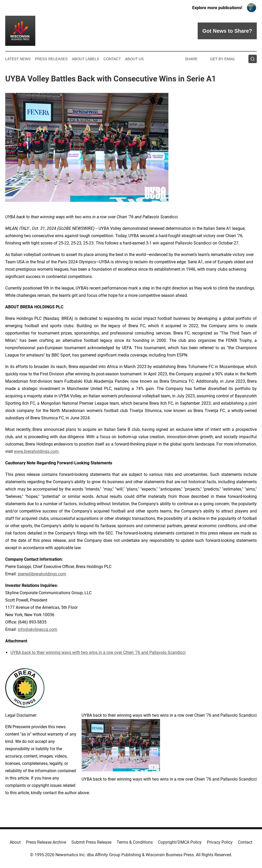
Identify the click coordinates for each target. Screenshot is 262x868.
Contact (112, 59)
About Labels (86, 59)
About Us (134, 59)
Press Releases (51, 59)
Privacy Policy (220, 842)
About (15, 842)
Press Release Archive (46, 842)
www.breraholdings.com (36, 451)
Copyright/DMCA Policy (180, 842)
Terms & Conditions (135, 842)
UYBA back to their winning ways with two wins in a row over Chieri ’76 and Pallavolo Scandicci (98, 652)
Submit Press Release (91, 842)
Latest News (18, 59)
